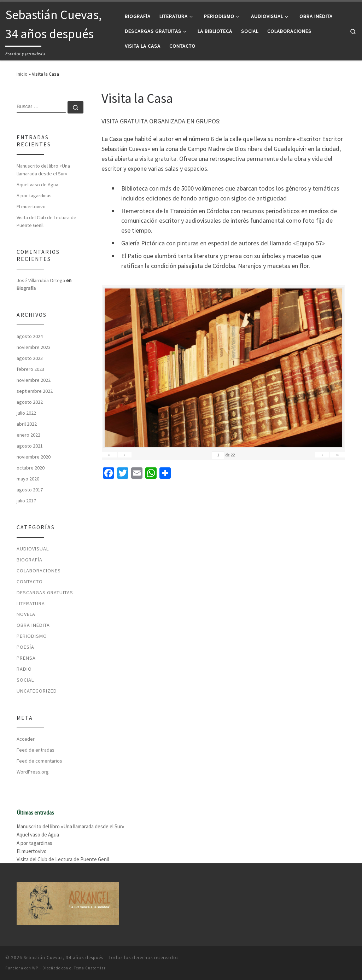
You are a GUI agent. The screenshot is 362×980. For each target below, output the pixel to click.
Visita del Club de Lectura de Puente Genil (46, 221)
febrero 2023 (30, 369)
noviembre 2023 (34, 347)
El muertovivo (31, 206)
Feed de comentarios (39, 761)
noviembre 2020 (34, 457)
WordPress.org (33, 772)
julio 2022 (26, 413)
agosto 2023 (30, 358)
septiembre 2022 (35, 391)
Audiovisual (33, 549)
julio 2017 (26, 501)
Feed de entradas (36, 750)
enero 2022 (28, 435)
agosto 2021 (30, 446)
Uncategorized (37, 691)
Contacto (30, 582)
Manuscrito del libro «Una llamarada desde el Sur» (43, 170)
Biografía (26, 288)
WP (35, 968)
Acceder (26, 739)
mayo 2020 (28, 479)
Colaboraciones (39, 571)
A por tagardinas (34, 196)
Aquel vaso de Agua (37, 185)
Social (25, 680)
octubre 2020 (31, 468)
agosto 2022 (30, 402)
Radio (24, 669)
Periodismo (32, 636)
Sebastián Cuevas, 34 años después (63, 958)
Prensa (26, 658)
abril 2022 (27, 424)
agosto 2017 (30, 490)
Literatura (31, 603)
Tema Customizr (90, 968)
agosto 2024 (30, 336)
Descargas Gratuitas (45, 593)
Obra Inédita (33, 625)
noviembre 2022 (34, 380)
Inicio (22, 74)
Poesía (25, 647)
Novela (26, 614)
